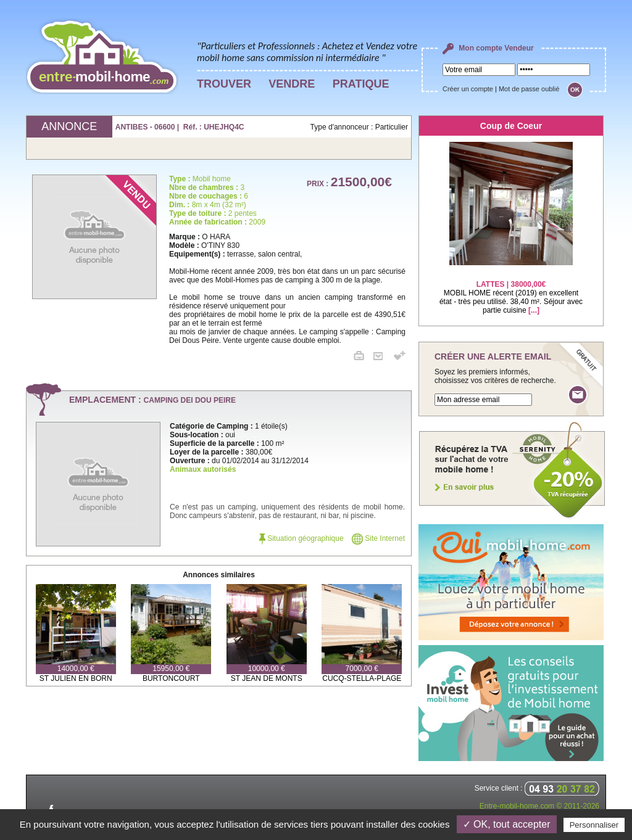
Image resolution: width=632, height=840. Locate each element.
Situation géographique (301, 538)
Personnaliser (594, 825)
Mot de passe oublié (529, 89)
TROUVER (224, 84)
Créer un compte (468, 89)
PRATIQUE (361, 84)
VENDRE (292, 84)
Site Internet (378, 538)
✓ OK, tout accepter (507, 824)
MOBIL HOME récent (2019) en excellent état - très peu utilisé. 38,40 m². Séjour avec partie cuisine (511, 290)
